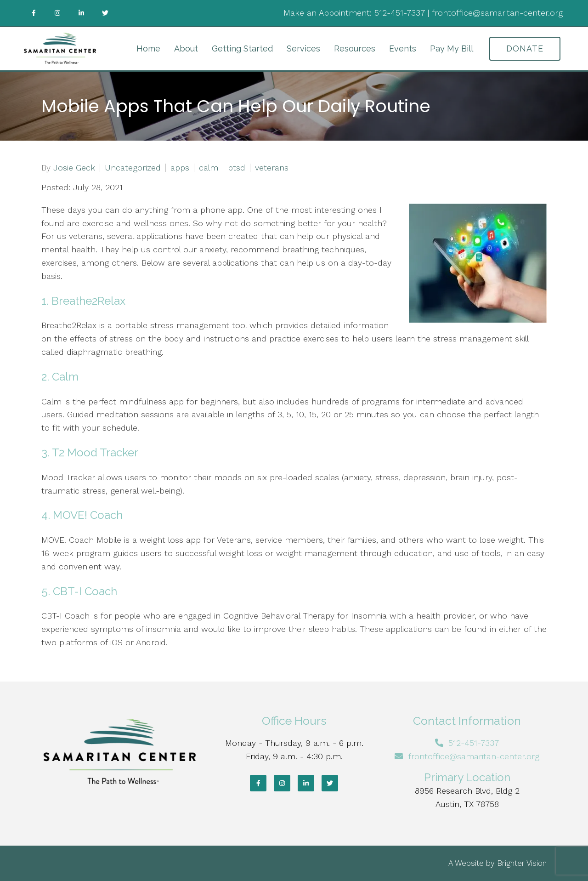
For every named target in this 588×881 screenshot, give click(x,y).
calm (209, 168)
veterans (272, 168)
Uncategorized (133, 168)
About (186, 48)
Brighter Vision (522, 863)
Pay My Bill (452, 48)
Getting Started (242, 48)
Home (148, 48)
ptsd (237, 168)
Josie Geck (74, 168)
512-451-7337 (400, 13)
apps (180, 168)
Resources (355, 48)
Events (403, 48)
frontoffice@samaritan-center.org (497, 13)
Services (303, 48)
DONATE (525, 48)
